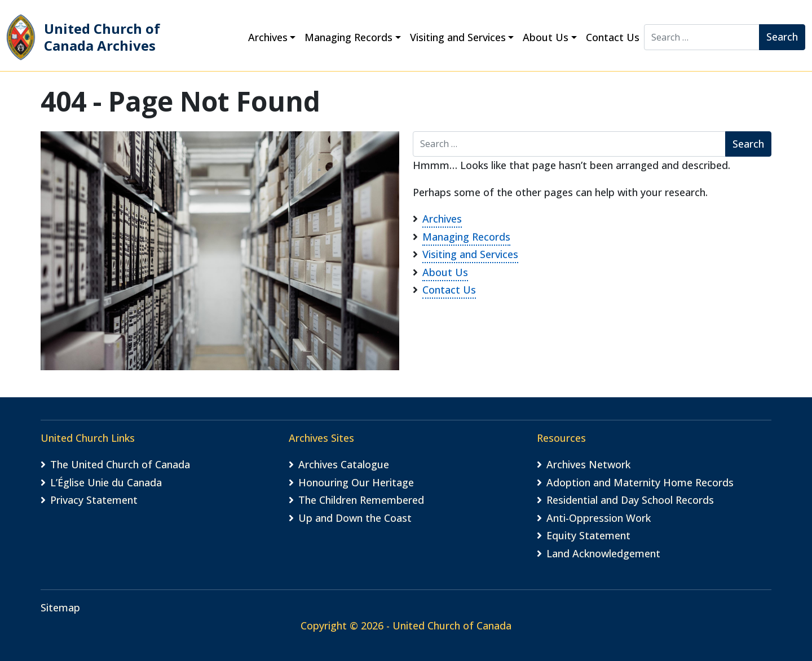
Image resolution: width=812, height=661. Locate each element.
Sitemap (60, 607)
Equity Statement (588, 535)
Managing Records (348, 37)
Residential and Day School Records (630, 500)
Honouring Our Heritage (356, 482)
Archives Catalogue (344, 464)
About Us (546, 37)
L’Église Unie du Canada (106, 482)
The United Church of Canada (120, 464)
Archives (268, 37)
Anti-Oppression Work (599, 518)
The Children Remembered (361, 500)
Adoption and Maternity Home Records (640, 482)
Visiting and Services (458, 37)
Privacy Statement (94, 500)
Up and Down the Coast (355, 518)
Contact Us (613, 37)
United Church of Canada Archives (83, 37)
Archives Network (588, 464)
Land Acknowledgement (603, 553)
